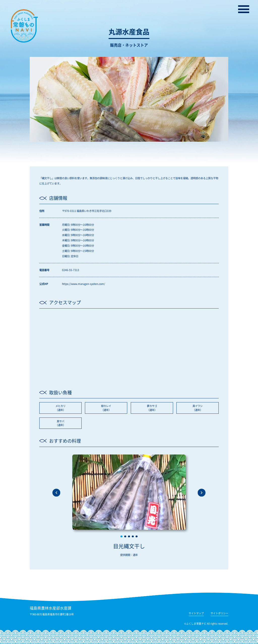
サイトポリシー (219, 614)
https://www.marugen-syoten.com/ (84, 284)
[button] (121, 536)
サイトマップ (196, 614)
